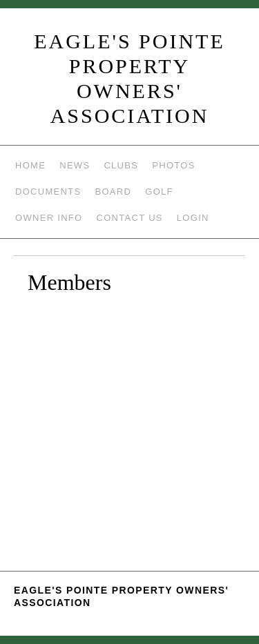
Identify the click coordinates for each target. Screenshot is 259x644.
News (75, 165)
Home (30, 165)
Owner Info (49, 218)
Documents (48, 192)
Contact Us (130, 218)
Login (193, 218)
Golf (159, 192)
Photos (173, 165)
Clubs (121, 165)
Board (113, 192)
